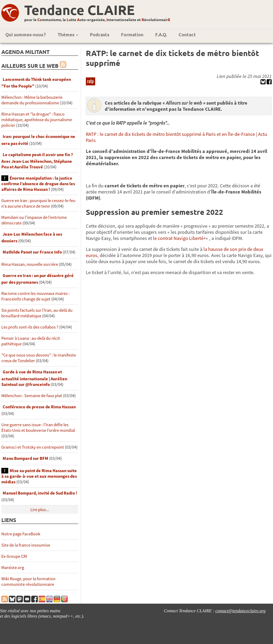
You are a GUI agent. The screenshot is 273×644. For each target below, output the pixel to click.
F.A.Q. (161, 35)
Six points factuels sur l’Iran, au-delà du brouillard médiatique (37, 313)
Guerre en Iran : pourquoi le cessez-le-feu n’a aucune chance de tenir (38, 203)
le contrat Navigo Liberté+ (179, 238)
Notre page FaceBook (21, 534)
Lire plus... (40, 510)
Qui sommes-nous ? (26, 35)
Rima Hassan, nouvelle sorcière (30, 264)
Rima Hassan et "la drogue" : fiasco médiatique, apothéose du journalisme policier (37, 120)
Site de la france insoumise (26, 545)
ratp (91, 81)
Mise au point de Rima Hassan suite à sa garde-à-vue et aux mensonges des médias (39, 476)
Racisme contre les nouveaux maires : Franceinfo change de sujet (35, 296)
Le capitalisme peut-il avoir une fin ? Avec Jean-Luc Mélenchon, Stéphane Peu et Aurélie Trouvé (37, 161)
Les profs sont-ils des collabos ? (30, 327)
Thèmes (68, 35)
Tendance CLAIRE (79, 10)
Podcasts (100, 35)
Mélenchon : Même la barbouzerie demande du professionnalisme (32, 100)
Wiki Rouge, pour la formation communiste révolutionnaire (28, 582)
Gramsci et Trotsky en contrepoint (33, 447)
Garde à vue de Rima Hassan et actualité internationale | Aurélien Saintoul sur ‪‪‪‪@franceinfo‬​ (34, 378)
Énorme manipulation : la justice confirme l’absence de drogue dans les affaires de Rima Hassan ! (38, 184)
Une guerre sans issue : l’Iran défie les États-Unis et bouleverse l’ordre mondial (38, 428)
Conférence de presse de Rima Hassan (39, 407)
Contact (187, 35)
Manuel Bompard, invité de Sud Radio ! (40, 493)
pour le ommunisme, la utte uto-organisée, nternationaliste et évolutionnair (97, 19)
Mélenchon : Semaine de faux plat (32, 396)
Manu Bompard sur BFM (25, 458)
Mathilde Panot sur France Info (32, 252)
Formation (132, 35)
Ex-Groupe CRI (14, 556)
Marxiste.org (13, 568)
